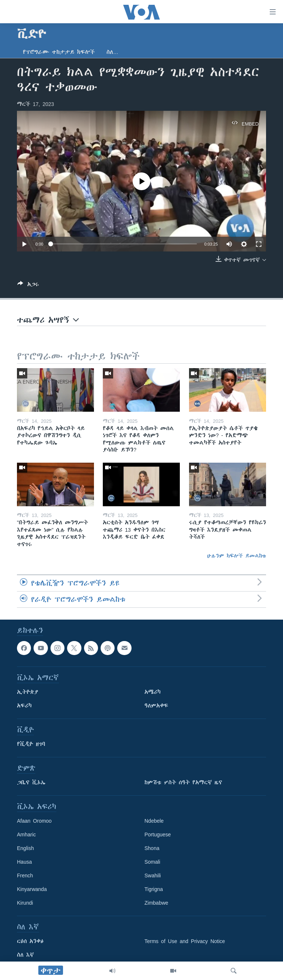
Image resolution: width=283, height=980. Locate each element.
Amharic (26, 835)
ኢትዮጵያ (28, 692)
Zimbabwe (156, 903)
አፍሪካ (24, 706)
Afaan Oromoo (34, 821)
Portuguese (158, 835)
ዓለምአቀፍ (156, 706)
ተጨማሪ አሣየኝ (48, 320)
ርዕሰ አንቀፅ (30, 942)
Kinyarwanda (32, 890)
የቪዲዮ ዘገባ (31, 744)
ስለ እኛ (25, 955)
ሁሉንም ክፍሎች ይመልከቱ (237, 556)
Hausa (24, 862)
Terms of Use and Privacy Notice (185, 942)
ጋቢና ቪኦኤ (31, 783)
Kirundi (25, 903)
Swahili (153, 876)
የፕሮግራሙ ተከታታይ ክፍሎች (59, 52)
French (25, 876)
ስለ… (112, 52)
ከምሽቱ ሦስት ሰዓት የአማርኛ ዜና (183, 783)
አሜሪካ (153, 692)
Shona (152, 849)
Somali (152, 862)
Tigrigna (154, 890)
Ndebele (154, 821)
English (25, 849)
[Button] (28, 286)
